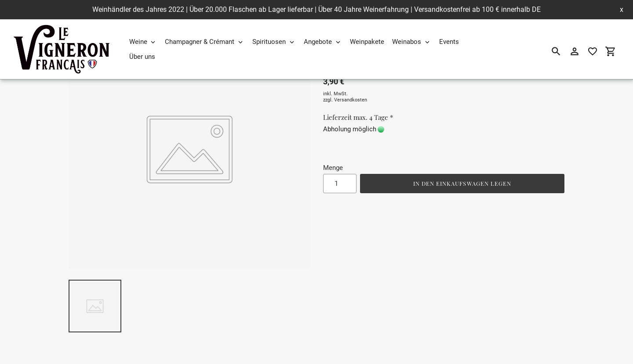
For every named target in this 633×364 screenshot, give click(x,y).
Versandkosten (351, 100)
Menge (333, 168)
